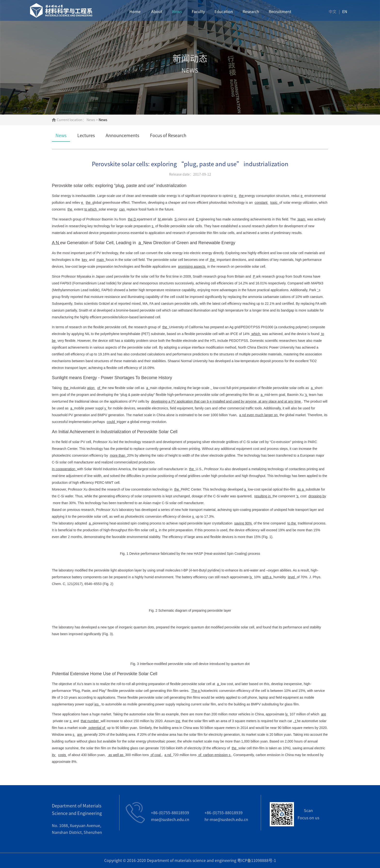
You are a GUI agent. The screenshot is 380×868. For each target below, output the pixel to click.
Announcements (122, 135)
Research (251, 12)
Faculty (198, 12)
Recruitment (280, 12)
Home (135, 12)
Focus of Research (168, 135)
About (157, 12)
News (177, 12)
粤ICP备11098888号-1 (257, 860)
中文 (332, 12)
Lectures (86, 135)
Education (224, 12)
